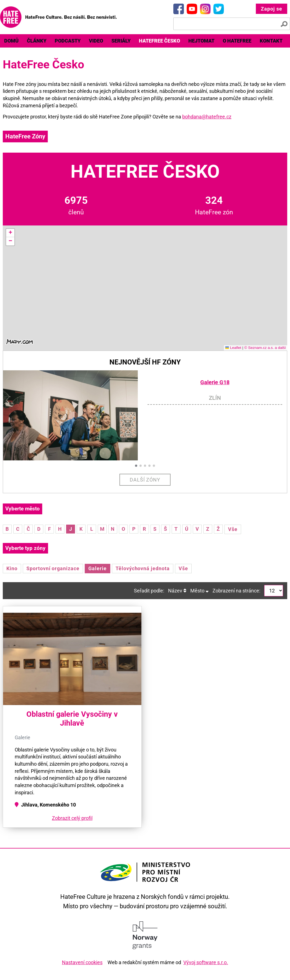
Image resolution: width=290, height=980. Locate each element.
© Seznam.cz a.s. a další (265, 348)
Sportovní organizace (53, 568)
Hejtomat (201, 41)
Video (96, 41)
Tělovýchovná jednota (143, 568)
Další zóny (145, 480)
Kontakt (271, 41)
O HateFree (237, 41)
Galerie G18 (215, 382)
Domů (11, 41)
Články (37, 41)
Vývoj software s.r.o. (206, 962)
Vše (233, 529)
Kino (12, 568)
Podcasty (68, 41)
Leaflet (233, 348)
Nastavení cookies (82, 962)
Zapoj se (272, 9)
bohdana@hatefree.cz (207, 117)
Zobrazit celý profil (72, 818)
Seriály (121, 41)
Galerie (97, 568)
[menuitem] (11, 41)
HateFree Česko (159, 41)
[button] (10, 233)
